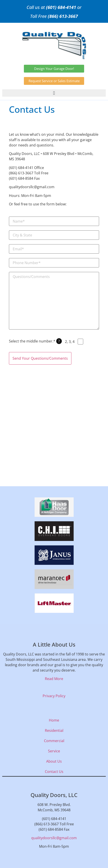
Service (54, 751)
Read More (54, 679)
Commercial (54, 741)
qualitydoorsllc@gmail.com (54, 838)
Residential (54, 730)
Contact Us (54, 772)
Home (54, 720)
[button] (54, 93)
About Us (54, 761)
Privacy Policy (54, 696)
